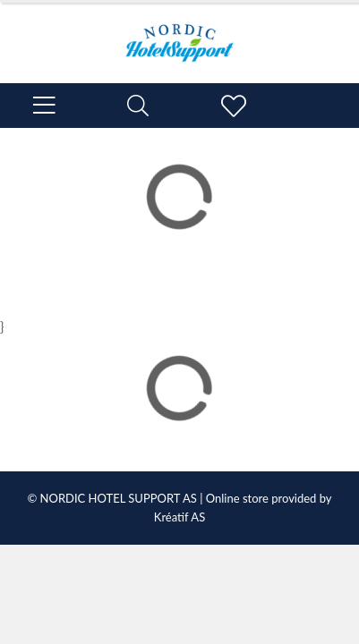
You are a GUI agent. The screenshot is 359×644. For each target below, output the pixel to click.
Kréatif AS (179, 517)
